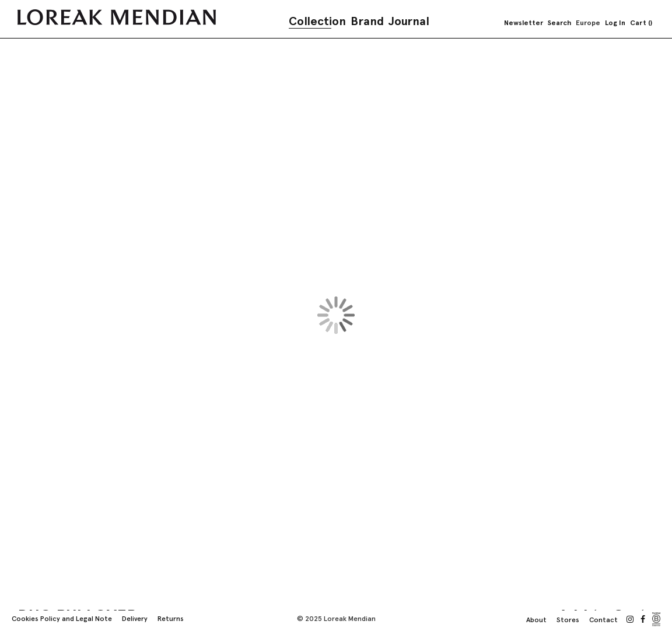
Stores (568, 620)
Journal (409, 21)
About (536, 620)
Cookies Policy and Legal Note (62, 619)
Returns (171, 619)
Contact (603, 620)
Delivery (135, 619)
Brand (367, 21)
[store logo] (117, 17)
